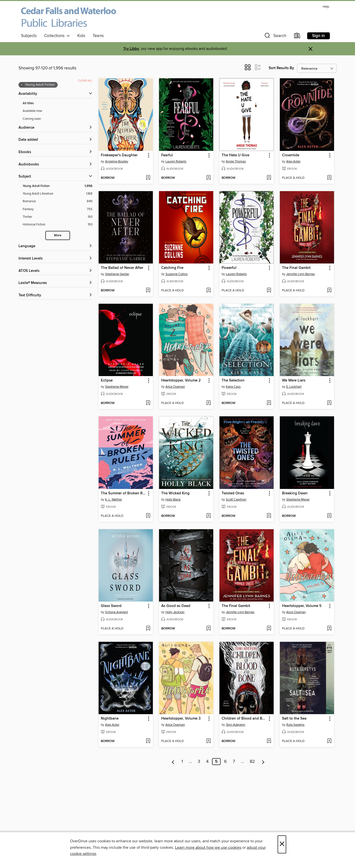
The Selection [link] (233, 381)
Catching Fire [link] (172, 268)
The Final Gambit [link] (296, 268)
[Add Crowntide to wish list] (329, 178)
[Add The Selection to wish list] (269, 403)
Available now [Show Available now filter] (32, 111)
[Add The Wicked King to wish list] (208, 516)
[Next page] (263, 762)
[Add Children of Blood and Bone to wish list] (269, 741)
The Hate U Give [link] (235, 155)
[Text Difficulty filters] (55, 295)
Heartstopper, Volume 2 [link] (181, 381)
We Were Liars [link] (294, 381)
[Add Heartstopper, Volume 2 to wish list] (208, 403)
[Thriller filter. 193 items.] (58, 217)
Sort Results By (281, 68)
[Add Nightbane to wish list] (148, 741)
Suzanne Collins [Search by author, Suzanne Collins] (177, 274)
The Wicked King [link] (175, 493)
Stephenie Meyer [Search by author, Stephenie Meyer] (117, 387)
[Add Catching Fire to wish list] (208, 291)
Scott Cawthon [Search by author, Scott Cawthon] (236, 500)
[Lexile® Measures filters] (55, 283)
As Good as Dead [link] (176, 606)
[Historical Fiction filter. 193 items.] (58, 225)
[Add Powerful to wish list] (269, 291)
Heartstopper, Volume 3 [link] (181, 719)
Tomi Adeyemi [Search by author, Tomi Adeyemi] (236, 725)
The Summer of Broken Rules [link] (123, 493)
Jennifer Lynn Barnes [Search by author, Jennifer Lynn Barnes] (301, 274)
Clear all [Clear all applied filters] (85, 81)
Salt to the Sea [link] (294, 719)
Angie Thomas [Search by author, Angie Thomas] (236, 161)
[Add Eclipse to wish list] (148, 403)
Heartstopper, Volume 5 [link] (302, 606)
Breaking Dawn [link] (295, 493)
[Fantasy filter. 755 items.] (58, 209)
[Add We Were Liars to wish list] (329, 403)
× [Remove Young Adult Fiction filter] (22, 85)
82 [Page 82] (252, 762)
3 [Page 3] (199, 762)
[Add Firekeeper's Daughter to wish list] (148, 178)
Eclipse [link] (107, 381)
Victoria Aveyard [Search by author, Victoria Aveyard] (116, 612)
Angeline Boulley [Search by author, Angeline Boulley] (117, 161)
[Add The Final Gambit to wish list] (329, 291)
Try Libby (131, 49)
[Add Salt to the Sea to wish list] (329, 741)
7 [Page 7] (234, 762)
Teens (98, 36)
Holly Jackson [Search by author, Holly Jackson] (175, 612)
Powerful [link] (229, 268)
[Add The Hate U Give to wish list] (269, 178)
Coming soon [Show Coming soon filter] (32, 119)
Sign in (319, 36)
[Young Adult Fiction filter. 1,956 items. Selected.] (58, 186)
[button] (275, 37)
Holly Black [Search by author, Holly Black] (173, 500)
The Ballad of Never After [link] (122, 268)
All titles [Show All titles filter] (28, 103)
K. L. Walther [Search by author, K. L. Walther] (114, 500)
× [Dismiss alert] (311, 49)
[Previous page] (173, 762)
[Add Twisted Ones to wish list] (269, 516)
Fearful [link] (167, 155)
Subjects (29, 36)
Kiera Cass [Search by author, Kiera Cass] (233, 387)
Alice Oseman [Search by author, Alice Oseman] (175, 387)
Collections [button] (57, 36)
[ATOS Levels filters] (55, 271)
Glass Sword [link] (111, 606)
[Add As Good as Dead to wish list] (208, 629)
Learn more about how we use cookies (208, 848)
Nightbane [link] (110, 719)
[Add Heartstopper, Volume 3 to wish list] (208, 741)
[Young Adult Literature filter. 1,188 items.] (58, 194)
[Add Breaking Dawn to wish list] (329, 516)
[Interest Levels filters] (55, 259)
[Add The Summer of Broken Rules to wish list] (148, 516)
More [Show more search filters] (58, 235)
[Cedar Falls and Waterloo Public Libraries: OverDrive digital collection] (69, 17)
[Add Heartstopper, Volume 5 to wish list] (329, 629)
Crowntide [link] (291, 155)
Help (326, 7)
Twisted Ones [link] (233, 493)
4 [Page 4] (207, 762)
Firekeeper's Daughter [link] (119, 155)
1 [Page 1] (182, 762)
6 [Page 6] (225, 762)
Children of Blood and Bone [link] (244, 719)
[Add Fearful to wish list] (208, 178)
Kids (81, 36)
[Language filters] (55, 246)
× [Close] (282, 844)
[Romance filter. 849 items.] (58, 201)
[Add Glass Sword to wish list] (148, 629)
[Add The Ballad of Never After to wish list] (148, 291)
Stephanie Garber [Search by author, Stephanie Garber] (117, 274)
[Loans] (297, 37)
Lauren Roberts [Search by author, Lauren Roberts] (176, 161)
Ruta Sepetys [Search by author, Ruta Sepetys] (295, 725)
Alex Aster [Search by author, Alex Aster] (293, 161)
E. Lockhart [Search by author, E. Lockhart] (294, 387)
